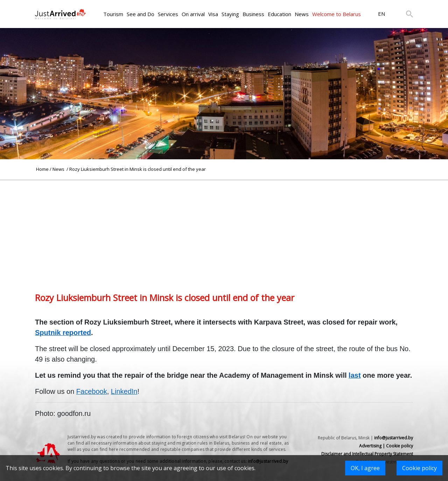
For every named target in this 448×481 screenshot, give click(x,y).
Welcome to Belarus (337, 14)
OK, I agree (365, 468)
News (302, 14)
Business (253, 14)
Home (42, 169)
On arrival (193, 14)
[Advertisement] (224, 229)
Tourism (113, 14)
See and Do (141, 14)
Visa (213, 14)
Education (279, 14)
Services (168, 14)
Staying (230, 14)
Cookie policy (419, 468)
